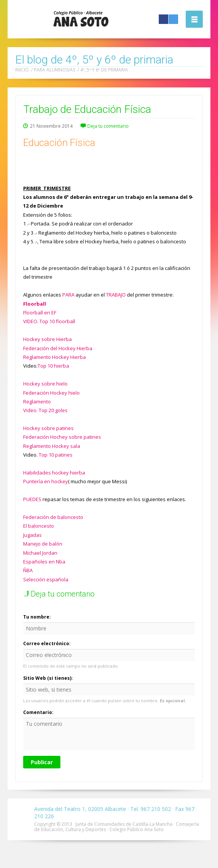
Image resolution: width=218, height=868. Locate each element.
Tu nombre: (37, 617)
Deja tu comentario (108, 126)
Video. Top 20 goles (45, 410)
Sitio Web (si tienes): (48, 678)
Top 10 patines (56, 455)
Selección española (46, 579)
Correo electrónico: (47, 643)
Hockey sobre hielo (45, 384)
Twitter (173, 19)
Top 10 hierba (53, 366)
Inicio (22, 70)
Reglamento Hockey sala (52, 446)
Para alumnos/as (54, 70)
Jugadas (32, 535)
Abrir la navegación (194, 19)
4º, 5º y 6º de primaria (104, 70)
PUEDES (32, 499)
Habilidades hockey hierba (54, 473)
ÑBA (28, 570)
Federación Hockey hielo (51, 393)
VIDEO (30, 321)
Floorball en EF (40, 313)
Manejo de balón (43, 544)
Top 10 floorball (57, 321)
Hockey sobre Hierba (47, 339)
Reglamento (37, 401)
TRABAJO (116, 295)
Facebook (163, 19)
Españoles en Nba (44, 562)
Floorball (35, 304)
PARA (68, 295)
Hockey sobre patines (48, 428)
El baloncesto (39, 526)
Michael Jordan (40, 553)
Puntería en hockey (46, 481)
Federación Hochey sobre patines (62, 437)
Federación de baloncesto (53, 517)
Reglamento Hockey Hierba (54, 357)
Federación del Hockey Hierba (58, 348)
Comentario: (38, 712)
